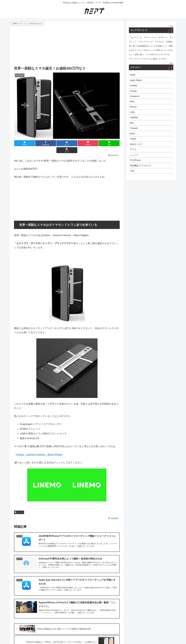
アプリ (133, 155)
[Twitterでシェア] (23, 143)
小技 (132, 178)
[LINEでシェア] (93, 143)
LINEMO (134, 121)
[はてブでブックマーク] (58, 143)
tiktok (133, 138)
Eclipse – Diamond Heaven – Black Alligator (39, 448)
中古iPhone (136, 167)
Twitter (133, 144)
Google (134, 92)
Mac (132, 127)
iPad (132, 104)
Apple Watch (137, 81)
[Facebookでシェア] (40, 143)
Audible (134, 87)
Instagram (135, 98)
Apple (133, 75)
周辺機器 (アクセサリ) (142, 172)
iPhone (134, 109)
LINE (132, 115)
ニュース (19, 505)
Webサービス (137, 149)
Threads (134, 132)
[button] (111, 143)
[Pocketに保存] (76, 143)
